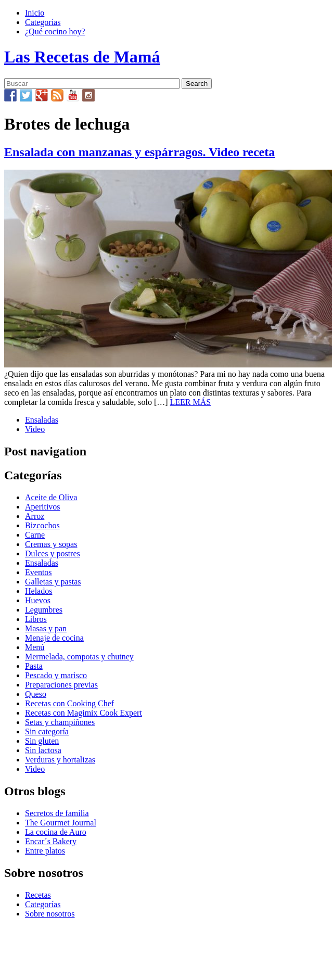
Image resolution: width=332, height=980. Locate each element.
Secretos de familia (57, 813)
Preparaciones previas (61, 685)
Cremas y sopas (51, 544)
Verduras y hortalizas (60, 760)
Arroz (35, 516)
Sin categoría (47, 731)
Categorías (43, 22)
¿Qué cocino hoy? (55, 31)
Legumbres (44, 610)
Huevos (38, 600)
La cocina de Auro (56, 832)
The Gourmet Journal (61, 823)
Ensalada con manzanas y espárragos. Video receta (139, 152)
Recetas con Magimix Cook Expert (84, 713)
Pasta (34, 666)
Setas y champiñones (60, 722)
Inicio (35, 13)
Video (35, 429)
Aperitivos (43, 507)
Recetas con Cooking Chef (69, 703)
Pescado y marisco (56, 675)
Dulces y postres (53, 553)
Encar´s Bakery (51, 841)
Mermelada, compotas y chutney (79, 657)
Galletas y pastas (53, 582)
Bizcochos (42, 525)
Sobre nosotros (50, 914)
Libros (36, 619)
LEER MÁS (191, 402)
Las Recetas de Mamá (82, 57)
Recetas (38, 895)
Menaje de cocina (54, 638)
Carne (35, 535)
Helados (39, 591)
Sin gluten (42, 741)
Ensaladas (42, 420)
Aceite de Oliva (51, 497)
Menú (35, 647)
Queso (36, 694)
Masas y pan (46, 628)
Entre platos (45, 851)
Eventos (39, 572)
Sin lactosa (43, 750)
